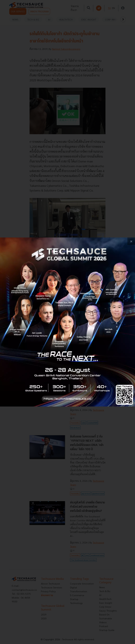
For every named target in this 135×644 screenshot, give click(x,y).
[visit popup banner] (67, 322)
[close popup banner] (131, 241)
